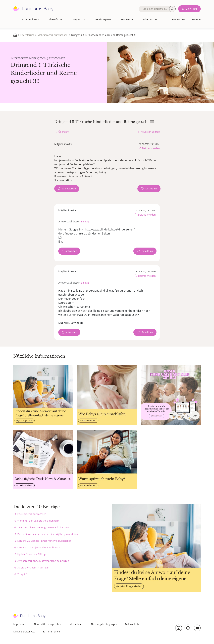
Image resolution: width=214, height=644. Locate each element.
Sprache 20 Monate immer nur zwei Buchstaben (44, 541)
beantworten (69, 189)
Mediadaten (76, 624)
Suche (172, 9)
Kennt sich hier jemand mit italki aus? (39, 547)
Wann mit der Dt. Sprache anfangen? (38, 521)
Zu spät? (22, 574)
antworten (71, 251)
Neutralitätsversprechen (48, 624)
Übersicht (64, 132)
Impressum (20, 624)
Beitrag (85, 221)
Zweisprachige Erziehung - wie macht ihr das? (43, 527)
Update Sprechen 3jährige (32, 554)
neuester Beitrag (150, 132)
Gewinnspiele (103, 19)
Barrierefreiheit (51, 632)
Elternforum (56, 19)
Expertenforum (31, 19)
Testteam (195, 19)
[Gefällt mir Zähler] (149, 189)
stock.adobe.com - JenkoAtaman (200, 99)
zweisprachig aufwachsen (32, 514)
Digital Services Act (24, 632)
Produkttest (178, 19)
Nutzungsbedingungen (104, 624)
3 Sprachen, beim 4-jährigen (33, 568)
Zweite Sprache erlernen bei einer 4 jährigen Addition (48, 534)
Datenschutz (132, 624)
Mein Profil (191, 9)
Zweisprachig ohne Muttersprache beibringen (43, 561)
